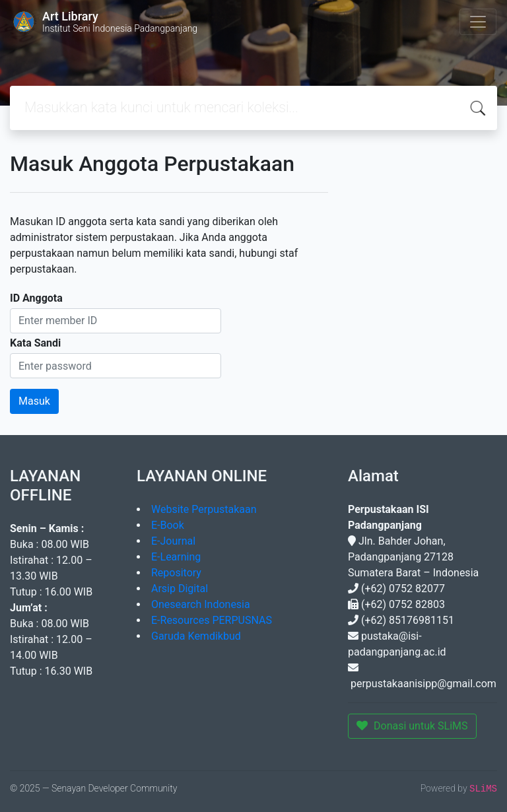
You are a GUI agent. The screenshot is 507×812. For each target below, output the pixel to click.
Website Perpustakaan (204, 509)
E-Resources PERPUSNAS (212, 620)
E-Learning (176, 557)
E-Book (168, 525)
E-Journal (173, 541)
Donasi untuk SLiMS (412, 726)
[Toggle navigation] (478, 22)
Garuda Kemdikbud (196, 636)
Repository (176, 573)
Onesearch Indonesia (201, 604)
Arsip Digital (180, 589)
